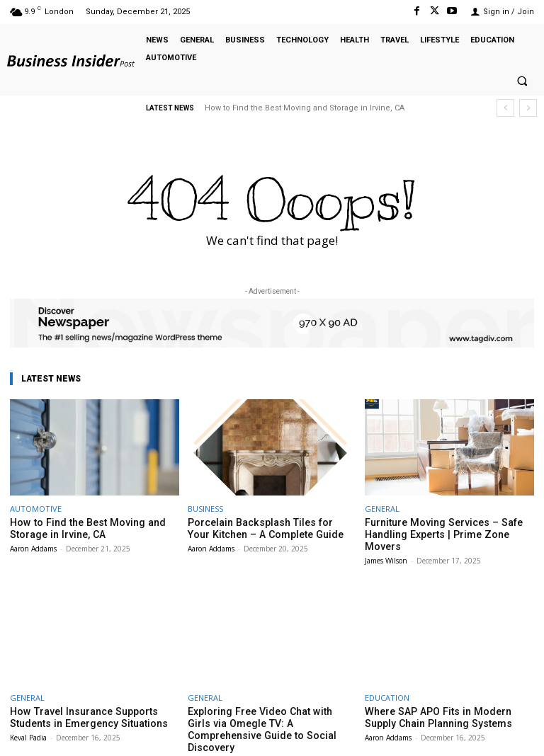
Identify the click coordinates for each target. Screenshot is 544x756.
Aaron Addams (33, 546)
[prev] (505, 108)
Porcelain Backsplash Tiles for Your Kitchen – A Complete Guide (263, 528)
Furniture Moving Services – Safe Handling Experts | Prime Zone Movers (446, 528)
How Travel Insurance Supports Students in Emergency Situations (80, 703)
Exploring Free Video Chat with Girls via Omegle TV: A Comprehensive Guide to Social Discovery (270, 708)
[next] (528, 108)
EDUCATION (387, 683)
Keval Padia (28, 721)
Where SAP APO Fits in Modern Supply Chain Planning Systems (446, 703)
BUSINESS (205, 509)
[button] (522, 81)
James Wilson (386, 546)
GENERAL (382, 509)
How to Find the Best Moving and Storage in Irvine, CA (305, 108)
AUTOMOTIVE (36, 509)
